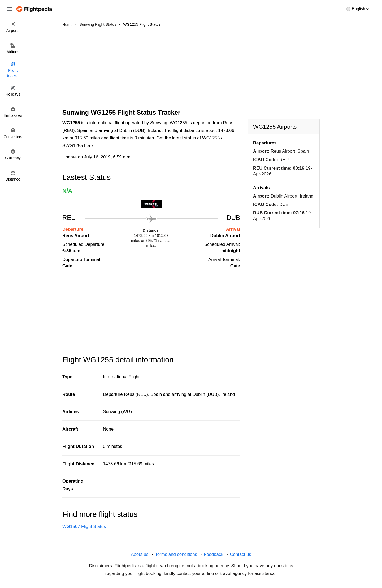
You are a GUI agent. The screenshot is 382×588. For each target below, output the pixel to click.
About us (140, 554)
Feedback (214, 554)
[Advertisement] (191, 69)
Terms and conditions (176, 554)
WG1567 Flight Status (84, 527)
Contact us (240, 554)
